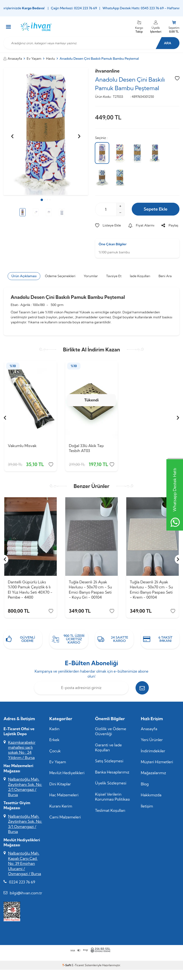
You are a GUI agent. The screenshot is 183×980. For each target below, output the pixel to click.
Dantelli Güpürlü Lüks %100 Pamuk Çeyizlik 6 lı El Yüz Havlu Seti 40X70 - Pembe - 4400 (30, 590)
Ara (168, 43)
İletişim (147, 806)
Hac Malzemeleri (64, 795)
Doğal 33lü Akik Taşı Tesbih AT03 (86, 448)
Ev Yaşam (34, 59)
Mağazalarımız (153, 773)
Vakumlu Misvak (22, 446)
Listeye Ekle (108, 225)
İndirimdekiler (153, 751)
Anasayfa (13, 59)
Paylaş (170, 225)
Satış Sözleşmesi (109, 761)
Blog (145, 784)
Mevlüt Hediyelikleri (67, 773)
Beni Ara (165, 276)
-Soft (67, 965)
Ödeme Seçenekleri (60, 276)
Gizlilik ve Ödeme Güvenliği (111, 731)
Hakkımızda (151, 795)
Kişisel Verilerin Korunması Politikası (113, 797)
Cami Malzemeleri (65, 817)
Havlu (50, 59)
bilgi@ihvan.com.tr (26, 893)
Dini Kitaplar (60, 784)
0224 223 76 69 (22, 882)
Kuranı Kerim (61, 806)
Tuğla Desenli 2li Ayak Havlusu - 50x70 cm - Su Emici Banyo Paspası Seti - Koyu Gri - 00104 (90, 590)
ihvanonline (107, 71)
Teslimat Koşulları (110, 810)
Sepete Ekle (155, 209)
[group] (46, 132)
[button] (42, 200)
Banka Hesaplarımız (112, 772)
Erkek (54, 740)
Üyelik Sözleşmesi (111, 783)
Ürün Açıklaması (24, 276)
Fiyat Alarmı (141, 225)
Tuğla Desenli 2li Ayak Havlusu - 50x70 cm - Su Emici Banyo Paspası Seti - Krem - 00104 (151, 590)
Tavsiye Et (114, 276)
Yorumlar (91, 276)
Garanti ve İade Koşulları (109, 747)
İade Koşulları (140, 276)
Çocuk (55, 751)
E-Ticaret (78, 965)
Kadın (54, 729)
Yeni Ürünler (152, 740)
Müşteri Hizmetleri (157, 762)
